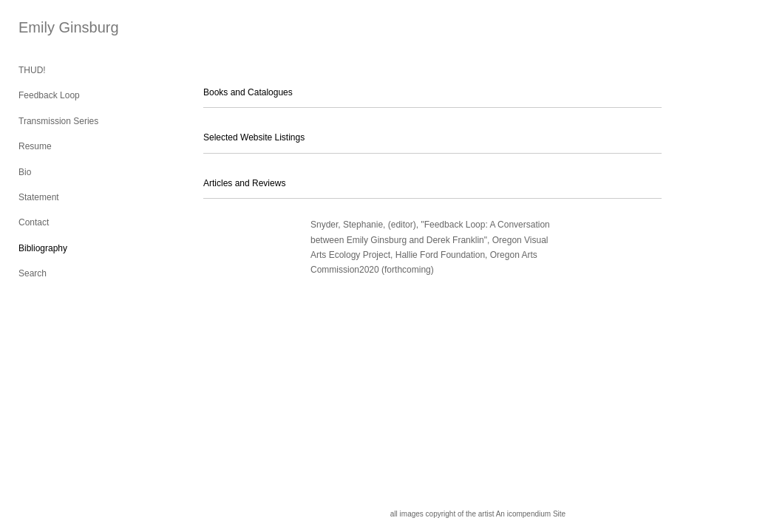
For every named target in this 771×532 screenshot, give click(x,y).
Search (33, 273)
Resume (35, 146)
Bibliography (43, 248)
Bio (25, 172)
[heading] (55, 28)
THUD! (32, 70)
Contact (34, 222)
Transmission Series (58, 121)
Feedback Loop (49, 95)
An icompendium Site (531, 514)
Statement (39, 197)
